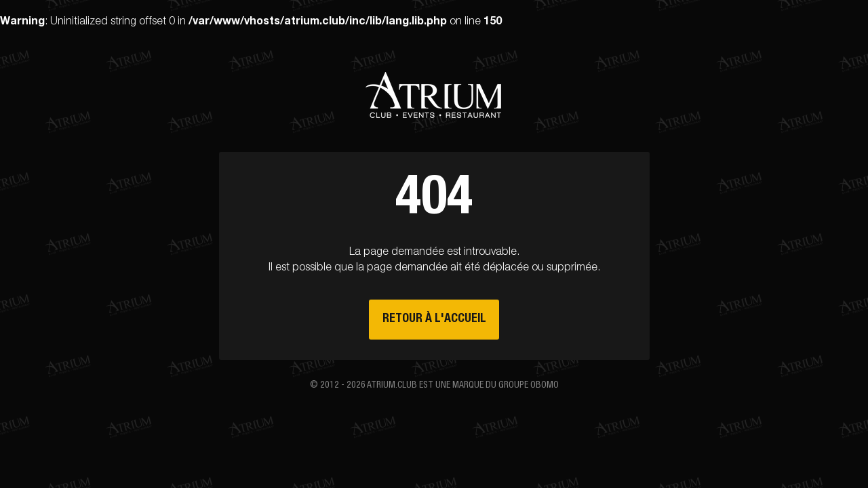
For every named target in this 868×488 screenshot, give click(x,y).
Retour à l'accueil (434, 319)
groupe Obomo (529, 386)
